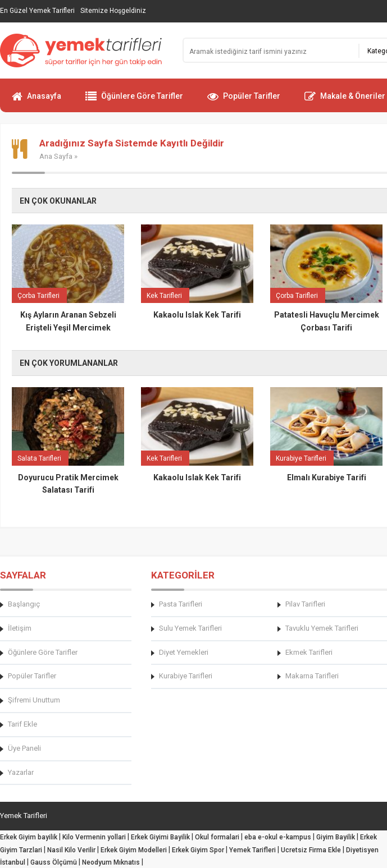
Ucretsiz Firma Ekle (311, 850)
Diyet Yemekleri (184, 652)
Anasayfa (37, 101)
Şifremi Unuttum (34, 700)
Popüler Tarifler (244, 101)
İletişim (20, 628)
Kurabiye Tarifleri (186, 676)
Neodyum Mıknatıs (111, 862)
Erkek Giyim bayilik (29, 837)
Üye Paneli (24, 748)
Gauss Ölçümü (54, 862)
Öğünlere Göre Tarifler (134, 101)
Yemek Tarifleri (252, 850)
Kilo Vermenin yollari (94, 837)
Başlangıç (24, 604)
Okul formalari (217, 837)
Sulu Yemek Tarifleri (190, 628)
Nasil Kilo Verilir (71, 850)
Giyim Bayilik (336, 837)
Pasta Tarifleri (181, 604)
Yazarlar (21, 772)
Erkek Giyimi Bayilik (160, 837)
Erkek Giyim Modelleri (134, 850)
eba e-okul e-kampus (278, 837)
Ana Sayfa (56, 156)
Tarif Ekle (22, 724)
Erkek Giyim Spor (198, 850)
